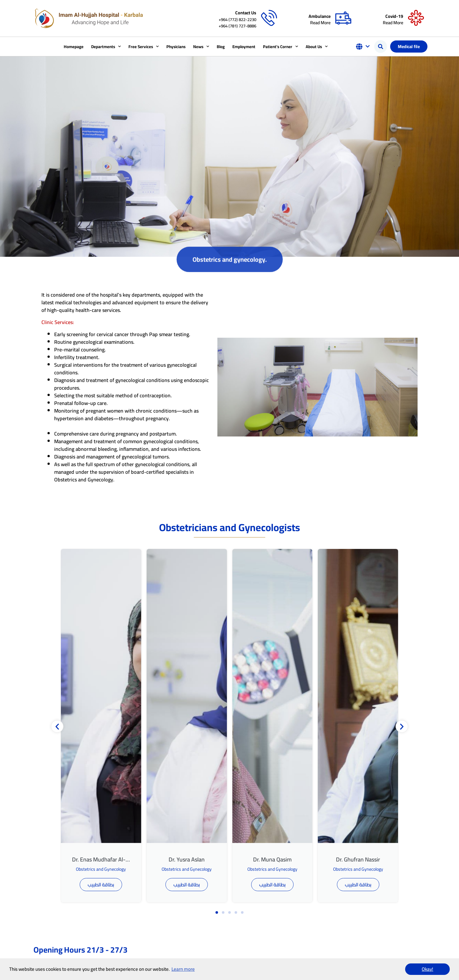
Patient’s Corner (280, 46)
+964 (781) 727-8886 (237, 26)
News (201, 46)
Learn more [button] (183, 969)
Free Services (144, 46)
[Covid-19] (416, 18)
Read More (320, 23)
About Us (317, 46)
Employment (244, 47)
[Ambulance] (343, 18)
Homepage (74, 47)
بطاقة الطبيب (101, 885)
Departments (106, 46)
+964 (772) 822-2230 (237, 19)
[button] (381, 47)
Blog (221, 47)
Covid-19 (394, 16)
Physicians (176, 47)
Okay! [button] (427, 969)
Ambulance (320, 16)
